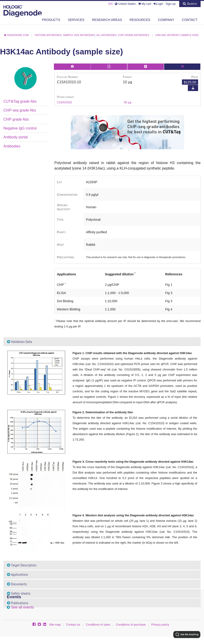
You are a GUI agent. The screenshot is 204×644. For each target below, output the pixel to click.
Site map (55, 625)
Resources (140, 20)
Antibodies (12, 146)
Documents (17, 584)
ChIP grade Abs (16, 119)
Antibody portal (16, 137)
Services (76, 20)
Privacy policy (160, 625)
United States (125, 4)
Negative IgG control (20, 128)
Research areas (107, 20)
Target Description (22, 565)
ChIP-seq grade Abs (20, 110)
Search (190, 4)
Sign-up (171, 4)
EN (111, 4)
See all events (22, 607)
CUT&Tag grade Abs (20, 101)
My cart (145, 4)
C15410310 (64, 102)
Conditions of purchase (131, 625)
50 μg (127, 102)
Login (158, 4)
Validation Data (20, 342)
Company (166, 20)
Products (51, 20)
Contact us (73, 625)
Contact (190, 20)
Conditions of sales (98, 625)
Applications (18, 574)
